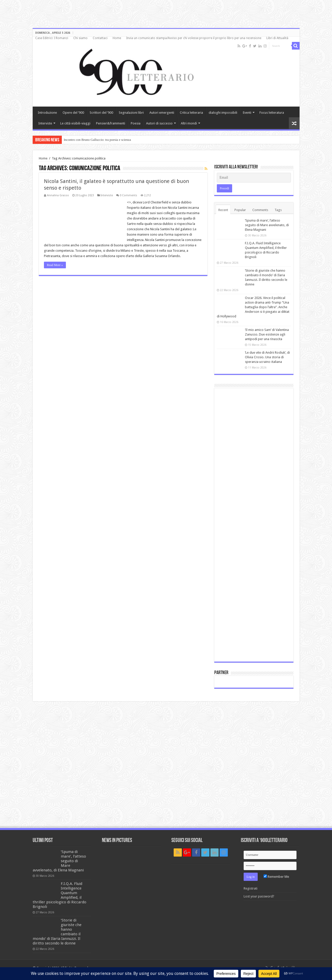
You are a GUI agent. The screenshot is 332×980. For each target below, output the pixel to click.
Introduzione (47, 113)
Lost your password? (259, 896)
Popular (240, 210)
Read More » (55, 265)
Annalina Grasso (58, 195)
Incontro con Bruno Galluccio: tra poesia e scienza (97, 140)
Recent (223, 210)
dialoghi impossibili (223, 113)
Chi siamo (80, 38)
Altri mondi (189, 123)
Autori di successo (159, 123)
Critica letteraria (191, 113)
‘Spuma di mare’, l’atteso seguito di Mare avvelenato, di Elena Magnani (267, 225)
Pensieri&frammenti (111, 123)
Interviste (45, 123)
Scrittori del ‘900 (101, 113)
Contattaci (100, 38)
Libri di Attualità (277, 38)
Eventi (247, 113)
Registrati (251, 888)
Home (117, 38)
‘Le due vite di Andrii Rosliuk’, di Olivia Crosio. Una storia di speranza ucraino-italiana (267, 357)
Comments (260, 210)
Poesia (136, 123)
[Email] (254, 178)
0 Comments (128, 195)
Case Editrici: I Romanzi (52, 38)
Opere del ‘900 (73, 113)
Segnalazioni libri (131, 113)
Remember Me (276, 877)
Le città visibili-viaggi (75, 123)
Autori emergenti (162, 113)
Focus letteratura (272, 113)
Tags (278, 210)
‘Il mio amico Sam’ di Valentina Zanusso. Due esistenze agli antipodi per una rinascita (267, 334)
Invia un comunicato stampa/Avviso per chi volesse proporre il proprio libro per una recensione (194, 38)
